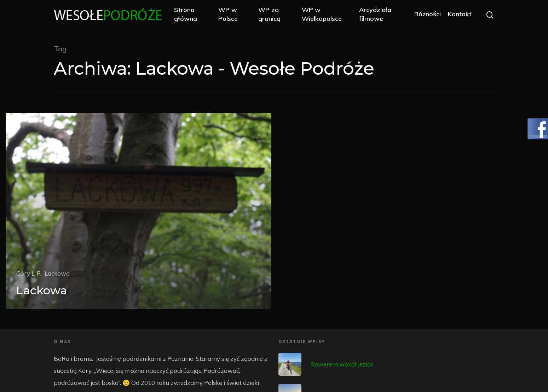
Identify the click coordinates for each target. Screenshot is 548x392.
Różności (428, 15)
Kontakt (460, 15)
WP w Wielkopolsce (324, 15)
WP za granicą (272, 15)
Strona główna (190, 15)
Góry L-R (29, 273)
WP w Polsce (232, 15)
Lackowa (57, 273)
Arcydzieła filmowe (376, 15)
